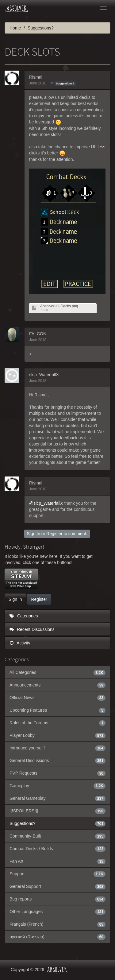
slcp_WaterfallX (44, 375)
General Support (57, 886)
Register (54, 534)
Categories (24, 616)
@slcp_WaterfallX (46, 503)
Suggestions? (65, 84)
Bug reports (57, 899)
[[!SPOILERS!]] (57, 811)
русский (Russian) (57, 937)
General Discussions (57, 760)
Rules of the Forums (57, 723)
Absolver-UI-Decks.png (59, 306)
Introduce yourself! (57, 748)
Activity (20, 643)
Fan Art (57, 861)
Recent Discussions (32, 629)
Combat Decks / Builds (57, 849)
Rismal (36, 77)
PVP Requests (57, 773)
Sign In (33, 534)
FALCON (38, 334)
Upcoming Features (57, 710)
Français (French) (57, 924)
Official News (57, 698)
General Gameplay (57, 798)
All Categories (57, 672)
